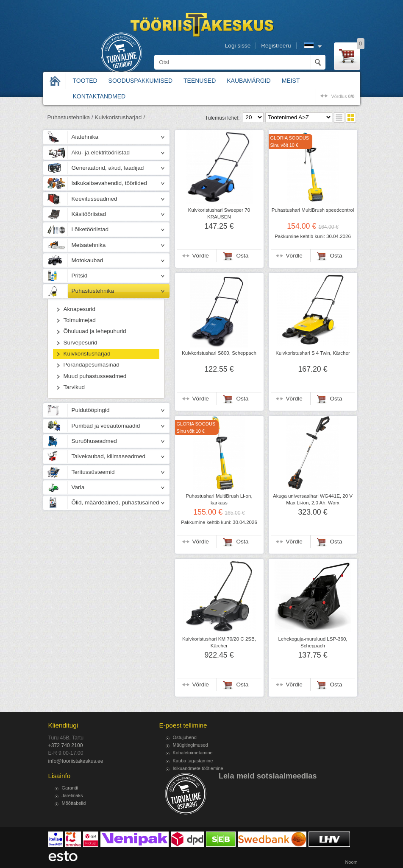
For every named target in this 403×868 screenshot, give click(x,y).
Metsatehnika (89, 245)
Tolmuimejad (80, 320)
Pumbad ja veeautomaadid (106, 426)
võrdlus (343, 96)
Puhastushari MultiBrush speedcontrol (313, 210)
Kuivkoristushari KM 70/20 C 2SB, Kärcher (219, 642)
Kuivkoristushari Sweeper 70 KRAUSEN (219, 213)
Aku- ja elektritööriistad (101, 153)
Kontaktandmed (99, 96)
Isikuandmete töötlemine (198, 768)
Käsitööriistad (89, 214)
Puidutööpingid (91, 410)
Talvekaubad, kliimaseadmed (109, 456)
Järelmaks (72, 795)
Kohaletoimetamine (193, 753)
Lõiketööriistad (90, 229)
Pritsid (80, 276)
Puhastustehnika (93, 291)
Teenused (200, 81)
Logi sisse (238, 46)
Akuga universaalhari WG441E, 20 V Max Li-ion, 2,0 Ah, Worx (313, 499)
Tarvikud (74, 387)
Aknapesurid (80, 309)
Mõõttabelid (74, 803)
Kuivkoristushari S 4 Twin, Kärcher (313, 353)
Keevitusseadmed (94, 199)
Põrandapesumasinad (92, 365)
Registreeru (276, 46)
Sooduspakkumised (140, 81)
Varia (78, 487)
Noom (351, 862)
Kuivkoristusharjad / (120, 117)
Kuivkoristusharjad (87, 354)
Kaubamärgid (249, 81)
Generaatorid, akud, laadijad (108, 168)
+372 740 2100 (66, 745)
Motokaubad (88, 260)
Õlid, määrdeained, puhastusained (115, 503)
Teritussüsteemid (93, 472)
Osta (243, 256)
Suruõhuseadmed (94, 441)
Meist (291, 81)
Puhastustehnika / (70, 117)
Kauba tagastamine (193, 761)
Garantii (70, 788)
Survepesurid (81, 343)
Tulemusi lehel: (222, 118)
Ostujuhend (185, 737)
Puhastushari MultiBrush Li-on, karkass (219, 499)
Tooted (85, 81)
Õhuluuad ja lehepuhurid (95, 331)
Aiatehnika (85, 137)
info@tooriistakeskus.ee (76, 761)
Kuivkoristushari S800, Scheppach (219, 353)
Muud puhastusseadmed (95, 376)
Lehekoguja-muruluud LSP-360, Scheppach (313, 642)
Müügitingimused (190, 745)
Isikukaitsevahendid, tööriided (109, 183)
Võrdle (201, 256)
